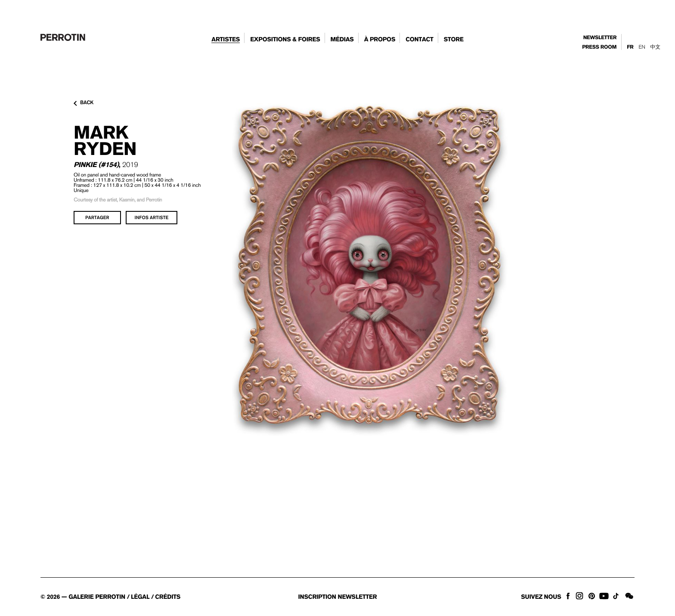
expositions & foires (285, 40)
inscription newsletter (338, 597)
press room (599, 47)
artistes (226, 40)
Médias (342, 40)
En (642, 47)
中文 (655, 47)
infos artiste (152, 217)
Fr (630, 47)
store (454, 40)
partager (97, 217)
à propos (380, 40)
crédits (168, 597)
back (84, 103)
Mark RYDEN (105, 140)
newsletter (600, 38)
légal (140, 597)
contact (420, 40)
